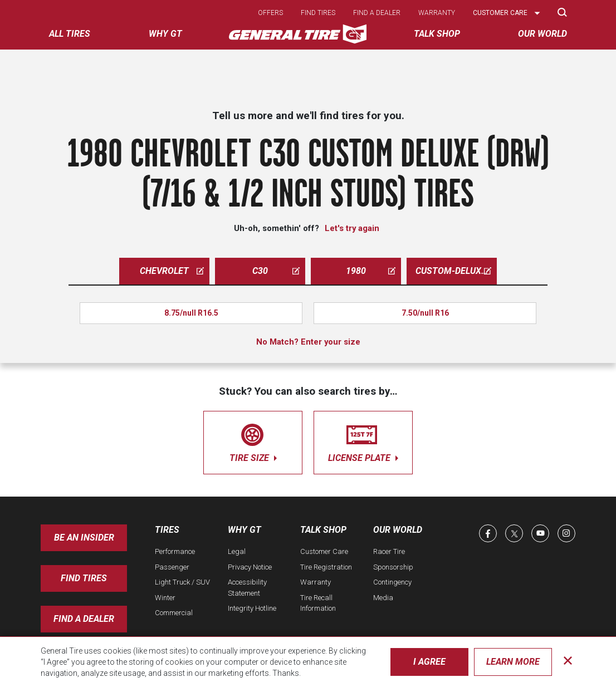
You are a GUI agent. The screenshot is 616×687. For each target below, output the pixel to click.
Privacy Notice (250, 567)
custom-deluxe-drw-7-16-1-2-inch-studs (456, 271)
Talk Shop (323, 530)
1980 (371, 271)
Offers (270, 13)
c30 (276, 271)
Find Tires (84, 578)
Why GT (245, 530)
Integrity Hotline (252, 608)
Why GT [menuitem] (165, 34)
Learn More (513, 662)
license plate (363, 441)
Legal (237, 551)
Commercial (174, 613)
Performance (175, 551)
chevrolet (172, 271)
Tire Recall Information (318, 603)
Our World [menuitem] (542, 34)
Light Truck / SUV (182, 582)
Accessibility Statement (247, 588)
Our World (398, 530)
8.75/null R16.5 (191, 313)
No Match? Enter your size (308, 342)
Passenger (172, 567)
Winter (165, 598)
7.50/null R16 (425, 313)
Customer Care (324, 551)
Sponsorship (393, 567)
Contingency (392, 582)
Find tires (318, 13)
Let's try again (352, 228)
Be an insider (84, 538)
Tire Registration (326, 567)
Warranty (437, 13)
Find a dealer (377, 13)
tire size (253, 441)
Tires (167, 530)
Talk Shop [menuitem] (437, 34)
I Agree (429, 662)
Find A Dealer (84, 619)
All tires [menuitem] (70, 34)
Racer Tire (389, 551)
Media (383, 598)
